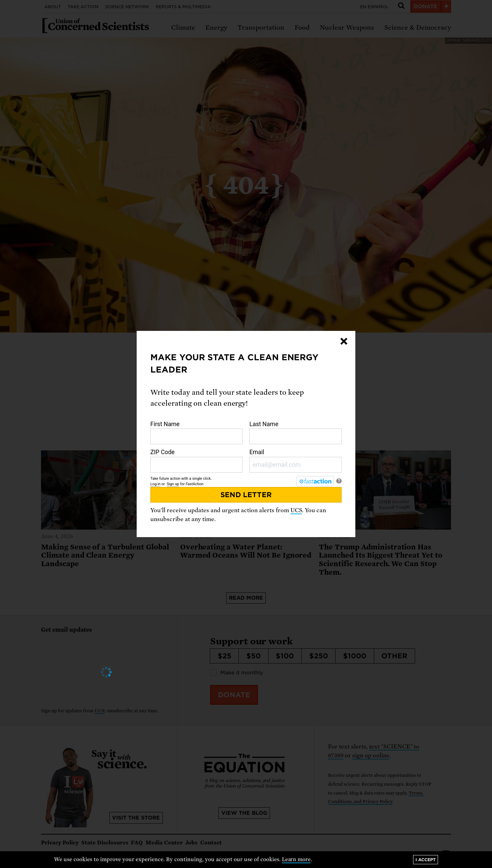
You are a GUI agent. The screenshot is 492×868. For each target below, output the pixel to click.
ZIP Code (196, 461)
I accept (426, 860)
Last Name (296, 433)
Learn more (296, 859)
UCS (296, 510)
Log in (155, 484)
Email (296, 461)
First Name (196, 433)
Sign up (173, 484)
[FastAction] (315, 481)
